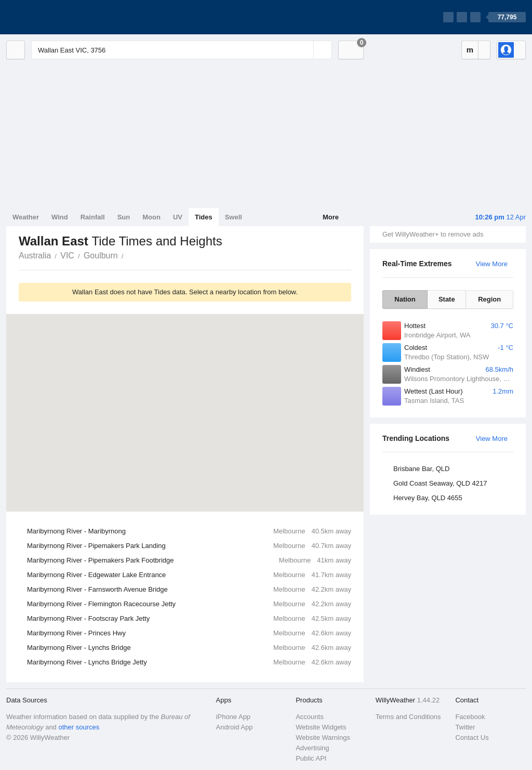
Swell (234, 217)
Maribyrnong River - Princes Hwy (189, 633)
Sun (124, 217)
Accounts (309, 717)
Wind (60, 217)
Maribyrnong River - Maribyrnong (189, 531)
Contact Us (472, 738)
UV (178, 217)
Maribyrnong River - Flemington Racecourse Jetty (189, 604)
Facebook (470, 717)
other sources (79, 727)
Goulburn (101, 256)
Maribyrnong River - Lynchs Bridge (189, 648)
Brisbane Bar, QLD (421, 469)
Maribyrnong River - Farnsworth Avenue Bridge (189, 590)
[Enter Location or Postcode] (182, 50)
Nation (405, 299)
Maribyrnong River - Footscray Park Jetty (189, 619)
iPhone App (234, 717)
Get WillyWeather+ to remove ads (433, 234)
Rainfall (93, 217)
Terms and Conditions (408, 717)
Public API (311, 758)
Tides (204, 217)
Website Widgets (321, 727)
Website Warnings (323, 738)
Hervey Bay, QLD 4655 (428, 498)
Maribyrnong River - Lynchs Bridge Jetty (189, 662)
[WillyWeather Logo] (55, 17)
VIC (67, 256)
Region (489, 299)
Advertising (312, 748)
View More (492, 264)
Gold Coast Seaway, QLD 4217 (440, 483)
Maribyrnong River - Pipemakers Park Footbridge (189, 560)
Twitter (465, 727)
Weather (26, 217)
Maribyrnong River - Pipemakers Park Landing (189, 546)
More (331, 217)
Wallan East (129, 255)
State (447, 299)
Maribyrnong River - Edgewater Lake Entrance (189, 575)
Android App (235, 727)
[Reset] (304, 50)
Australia (35, 256)
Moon (151, 217)
